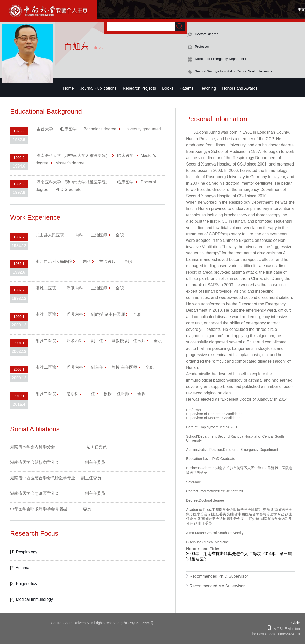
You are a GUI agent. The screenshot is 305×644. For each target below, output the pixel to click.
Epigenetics (26, 584)
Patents (187, 88)
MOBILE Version (285, 629)
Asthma (22, 568)
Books (168, 88)
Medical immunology (34, 599)
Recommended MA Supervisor (217, 586)
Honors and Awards (240, 88)
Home (68, 88)
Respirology (26, 552)
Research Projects (139, 88)
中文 (301, 9)
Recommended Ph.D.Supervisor (219, 576)
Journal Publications (98, 88)
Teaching (208, 88)
